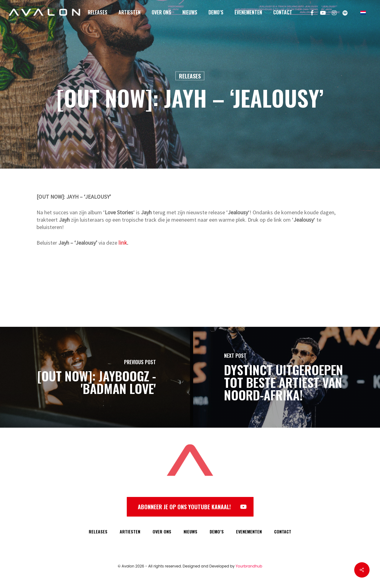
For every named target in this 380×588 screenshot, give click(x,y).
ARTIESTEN (130, 531)
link (123, 243)
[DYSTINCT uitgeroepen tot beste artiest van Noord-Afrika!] (285, 377)
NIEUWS (190, 531)
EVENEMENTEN (249, 531)
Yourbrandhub (249, 566)
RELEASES (98, 531)
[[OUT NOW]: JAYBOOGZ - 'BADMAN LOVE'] (95, 377)
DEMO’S (217, 531)
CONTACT (283, 531)
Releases (190, 76)
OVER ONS (162, 531)
